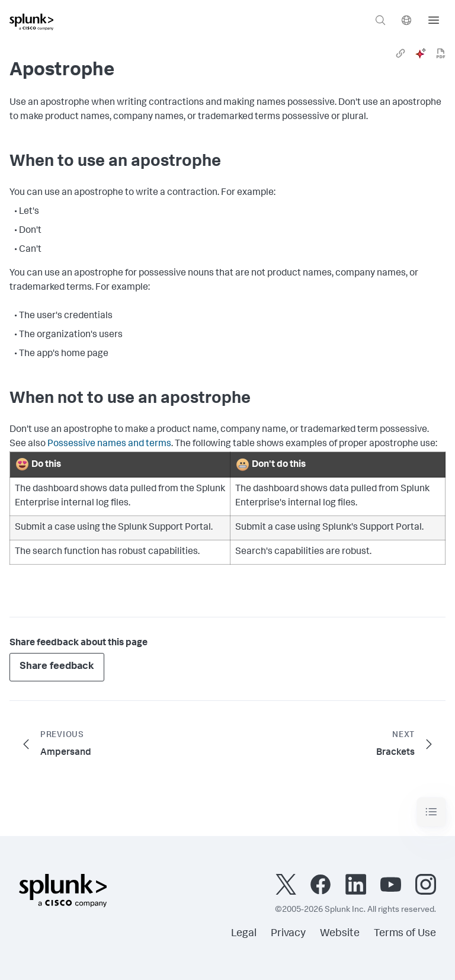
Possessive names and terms (109, 444)
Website (340, 934)
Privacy (288, 934)
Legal (244, 934)
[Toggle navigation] (431, 812)
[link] (400, 53)
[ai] (421, 53)
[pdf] (441, 53)
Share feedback (57, 667)
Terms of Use (405, 934)
